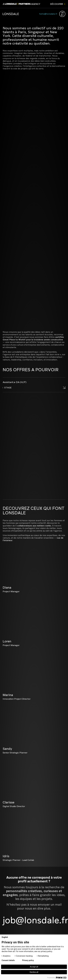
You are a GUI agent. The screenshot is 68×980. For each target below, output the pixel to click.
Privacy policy (28, 960)
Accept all (34, 967)
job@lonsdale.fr (35, 920)
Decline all (34, 972)
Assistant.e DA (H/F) (15, 382)
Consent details (8, 960)
